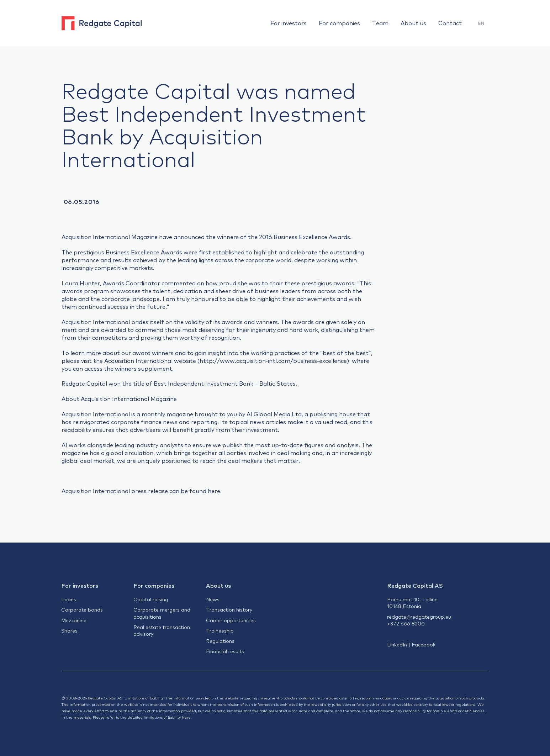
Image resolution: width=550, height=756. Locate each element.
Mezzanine (74, 620)
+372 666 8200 (406, 623)
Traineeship (220, 630)
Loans (69, 599)
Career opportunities (231, 620)
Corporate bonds (82, 609)
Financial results (225, 651)
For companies (339, 23)
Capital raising (151, 599)
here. (215, 491)
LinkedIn (397, 644)
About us (413, 23)
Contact (450, 23)
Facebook (424, 644)
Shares (69, 630)
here (186, 717)
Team (380, 23)
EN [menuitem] (481, 23)
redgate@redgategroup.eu (419, 617)
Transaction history (229, 609)
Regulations (220, 641)
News (213, 599)
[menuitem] (481, 23)
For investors (289, 23)
